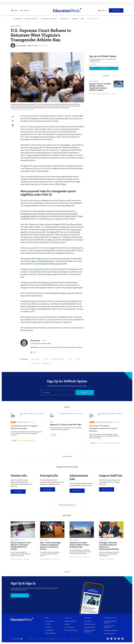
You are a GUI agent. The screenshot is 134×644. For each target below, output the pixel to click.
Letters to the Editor (70, 621)
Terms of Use (62, 639)
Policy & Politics (43, 19)
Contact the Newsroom (71, 630)
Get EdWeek (88, 618)
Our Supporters (49, 630)
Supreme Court (36, 359)
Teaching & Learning (60, 19)
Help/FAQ (67, 624)
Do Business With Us (110, 618)
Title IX (69, 359)
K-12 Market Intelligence (111, 631)
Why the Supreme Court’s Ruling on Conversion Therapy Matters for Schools (21, 546)
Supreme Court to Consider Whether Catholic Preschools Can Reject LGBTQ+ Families (100, 87)
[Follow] (44, 341)
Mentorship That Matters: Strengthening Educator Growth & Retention (103, 428)
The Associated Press (95, 94)
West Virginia (35, 363)
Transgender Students (58, 359)
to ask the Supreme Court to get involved (51, 264)
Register (14, 441)
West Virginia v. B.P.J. (69, 145)
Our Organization (50, 621)
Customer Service (69, 627)
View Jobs (18, 492)
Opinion (86, 19)
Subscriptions (88, 621)
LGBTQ (77, 359)
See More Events (67, 456)
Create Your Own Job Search (67, 505)
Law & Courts (16, 26)
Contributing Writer (36, 344)
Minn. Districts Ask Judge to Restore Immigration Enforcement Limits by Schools (50, 546)
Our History (48, 624)
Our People (48, 627)
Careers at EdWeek (50, 633)
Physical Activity (47, 363)
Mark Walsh (22, 46)
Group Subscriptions (90, 627)
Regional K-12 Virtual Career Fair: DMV (66, 425)
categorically (67, 214)
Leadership (29, 19)
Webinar (32, 422)
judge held (54, 232)
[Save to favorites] (13, 121)
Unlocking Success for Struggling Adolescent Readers (24, 427)
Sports (46, 359)
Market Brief (104, 19)
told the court (48, 282)
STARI (32, 441)
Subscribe (116, 10)
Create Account (20, 595)
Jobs (93, 19)
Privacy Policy (74, 639)
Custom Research (109, 634)
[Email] (57, 393)
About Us (48, 618)
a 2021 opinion (35, 147)
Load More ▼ (67, 572)
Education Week (46, 344)
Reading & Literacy (23, 422)
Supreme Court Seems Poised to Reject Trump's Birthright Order (79, 545)
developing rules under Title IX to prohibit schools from (41, 214)
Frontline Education (115, 443)
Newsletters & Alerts (90, 624)
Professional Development (104, 422)
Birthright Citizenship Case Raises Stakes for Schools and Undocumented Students (109, 546)
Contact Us (68, 618)
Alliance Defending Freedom (42, 261)
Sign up (85, 393)
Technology (75, 19)
